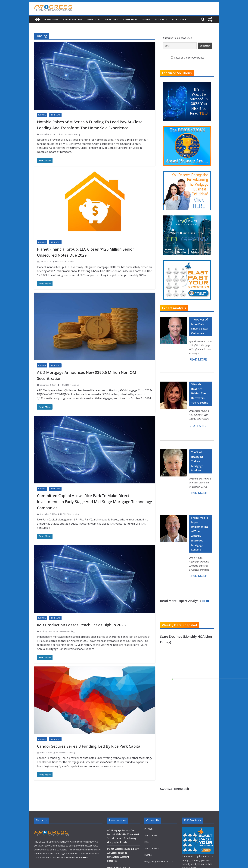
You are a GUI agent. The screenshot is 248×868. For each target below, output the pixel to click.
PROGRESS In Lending (71, 134)
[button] (98, 19)
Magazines (111, 19)
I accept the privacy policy (187, 58)
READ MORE (198, 359)
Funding (42, 115)
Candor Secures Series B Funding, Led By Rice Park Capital (89, 746)
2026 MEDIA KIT (180, 19)
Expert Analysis (73, 19)
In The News (51, 19)
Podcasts (161, 19)
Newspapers (130, 19)
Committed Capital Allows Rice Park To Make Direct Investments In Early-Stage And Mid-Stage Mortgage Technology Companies (94, 502)
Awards (92, 19)
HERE (206, 601)
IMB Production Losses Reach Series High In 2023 (81, 625)
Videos (146, 19)
